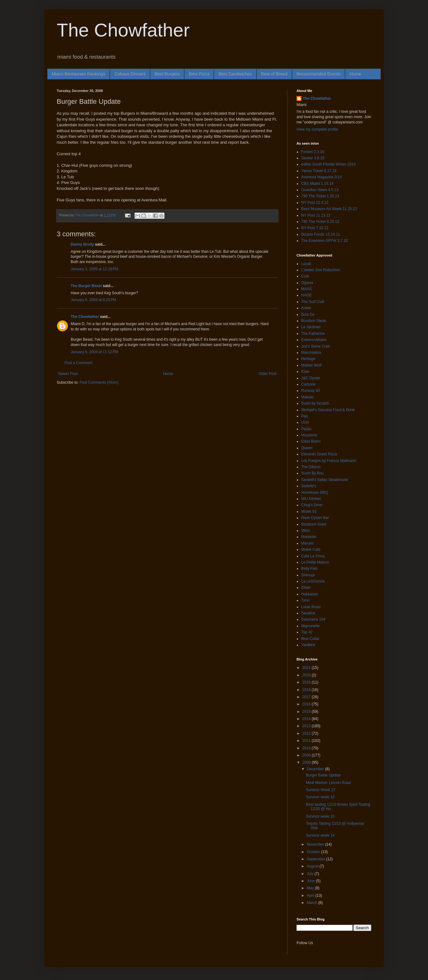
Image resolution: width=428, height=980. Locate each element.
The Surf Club (313, 302)
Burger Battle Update (323, 775)
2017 (307, 697)
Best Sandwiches (235, 74)
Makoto (307, 397)
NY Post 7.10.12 (315, 228)
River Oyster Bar (315, 518)
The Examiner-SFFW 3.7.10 (324, 241)
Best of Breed (274, 74)
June (311, 881)
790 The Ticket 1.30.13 (320, 196)
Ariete (306, 308)
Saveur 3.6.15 (313, 158)
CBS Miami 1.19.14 (317, 184)
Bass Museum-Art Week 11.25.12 (329, 209)
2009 (307, 755)
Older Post (267, 374)
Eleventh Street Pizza (319, 454)
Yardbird (308, 645)
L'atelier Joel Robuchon (321, 270)
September (316, 859)
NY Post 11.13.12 (316, 215)
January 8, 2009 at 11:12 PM (94, 352)
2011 (307, 741)
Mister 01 (309, 512)
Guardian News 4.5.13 (320, 190)
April (311, 896)
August (313, 866)
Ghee (306, 588)
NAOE (307, 295)
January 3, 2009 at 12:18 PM (94, 269)
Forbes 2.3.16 (313, 152)
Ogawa (307, 283)
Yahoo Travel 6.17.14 (319, 171)
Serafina (308, 613)
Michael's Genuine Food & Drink (328, 410)
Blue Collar (310, 639)
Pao (304, 416)
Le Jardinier (311, 327)
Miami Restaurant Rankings (78, 74)
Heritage (308, 359)
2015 (307, 712)
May (311, 888)
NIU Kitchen (311, 499)
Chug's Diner (312, 505)
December (316, 769)
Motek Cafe (311, 550)
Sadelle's (309, 486)
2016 (307, 704)
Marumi (307, 543)
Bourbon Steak (314, 321)
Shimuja (308, 575)
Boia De (308, 315)
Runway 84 (311, 391)
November (316, 844)
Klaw (305, 372)
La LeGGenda (313, 581)
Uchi (305, 422)
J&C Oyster (311, 378)
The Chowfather (123, 30)
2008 (307, 762)
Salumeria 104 (313, 619)
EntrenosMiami (314, 340)
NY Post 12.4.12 (315, 203)
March (313, 903)
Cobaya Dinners (130, 74)
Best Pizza (199, 74)
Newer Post (68, 374)
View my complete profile (317, 129)
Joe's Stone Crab (316, 346)
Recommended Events (319, 74)
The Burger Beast (86, 286)
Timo (305, 600)
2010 (307, 748)
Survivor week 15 (320, 816)
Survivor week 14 (320, 835)
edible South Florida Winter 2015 (328, 164)
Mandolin (309, 537)
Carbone (308, 384)
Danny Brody (82, 244)
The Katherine (313, 334)
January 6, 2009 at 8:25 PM (93, 300)
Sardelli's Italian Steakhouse (325, 480)
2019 (307, 682)
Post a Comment (78, 363)
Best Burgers (167, 74)
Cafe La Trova (313, 556)
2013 (307, 726)
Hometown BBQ (315, 492)
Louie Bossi (311, 607)
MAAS (307, 289)
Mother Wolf (311, 365)
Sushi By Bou (312, 473)
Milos (306, 531)
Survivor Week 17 (321, 790)
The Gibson (311, 467)
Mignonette (310, 626)
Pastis (306, 429)
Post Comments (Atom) (99, 382)
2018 (307, 690)
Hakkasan (309, 594)
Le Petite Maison (315, 562)
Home (355, 74)
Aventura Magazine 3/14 (321, 177)
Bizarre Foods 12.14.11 (321, 234)
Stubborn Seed (314, 524)
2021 (307, 668)
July (311, 874)
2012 (307, 733)
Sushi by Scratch (315, 403)
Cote (305, 276)
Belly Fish (309, 569)
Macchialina (311, 353)
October (314, 852)
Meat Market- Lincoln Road (328, 783)
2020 (307, 675)
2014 (307, 719)
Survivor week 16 (320, 797)
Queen (307, 448)
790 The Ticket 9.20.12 (320, 222)
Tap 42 (307, 632)
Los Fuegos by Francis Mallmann (329, 461)
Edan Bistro (311, 441)
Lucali (306, 264)
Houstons (309, 435)
